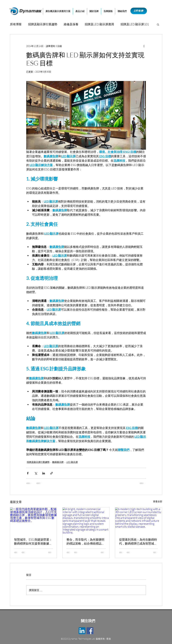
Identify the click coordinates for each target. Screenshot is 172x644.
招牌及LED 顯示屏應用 (99, 24)
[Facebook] (90, 631)
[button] (158, 24)
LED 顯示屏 (72, 462)
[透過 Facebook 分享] (28, 473)
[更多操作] (144, 46)
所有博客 (16, 24)
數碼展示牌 (58, 462)
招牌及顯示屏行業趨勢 (43, 24)
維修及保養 (71, 24)
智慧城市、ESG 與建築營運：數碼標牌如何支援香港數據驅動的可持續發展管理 (33, 542)
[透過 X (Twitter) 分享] (36, 473)
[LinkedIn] (82, 631)
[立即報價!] (139, 11)
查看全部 (158, 501)
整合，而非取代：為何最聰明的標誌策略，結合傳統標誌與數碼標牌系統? (85, 542)
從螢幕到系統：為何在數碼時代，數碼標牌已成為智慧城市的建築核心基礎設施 (138, 542)
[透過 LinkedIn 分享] (44, 473)
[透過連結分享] (52, 473)
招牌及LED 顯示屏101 (135, 24)
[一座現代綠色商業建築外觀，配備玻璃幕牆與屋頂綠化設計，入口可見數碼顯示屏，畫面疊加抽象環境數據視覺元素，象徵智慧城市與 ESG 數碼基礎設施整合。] (34, 521)
